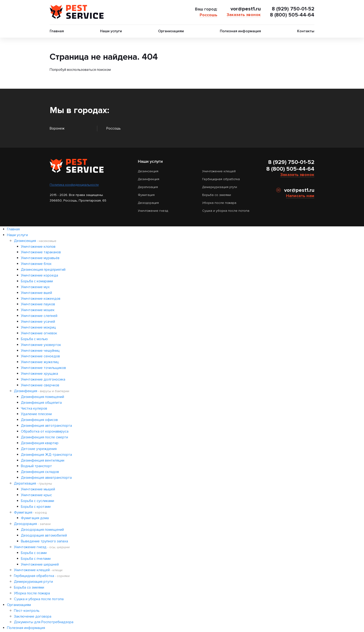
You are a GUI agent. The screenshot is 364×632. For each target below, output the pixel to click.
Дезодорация (148, 203)
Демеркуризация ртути (220, 187)
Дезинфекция (149, 179)
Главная (57, 31)
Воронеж (57, 128)
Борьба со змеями (217, 195)
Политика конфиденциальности (74, 184)
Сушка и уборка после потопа (226, 210)
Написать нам (300, 196)
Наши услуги (111, 31)
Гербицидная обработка (221, 179)
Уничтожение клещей (219, 171)
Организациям (171, 31)
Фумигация (146, 195)
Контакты (306, 31)
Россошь (208, 15)
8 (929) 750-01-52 (293, 9)
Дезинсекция (148, 171)
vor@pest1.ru (245, 9)
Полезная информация (240, 31)
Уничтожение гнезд (153, 210)
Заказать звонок (243, 15)
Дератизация (148, 187)
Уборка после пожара (219, 203)
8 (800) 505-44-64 (292, 15)
